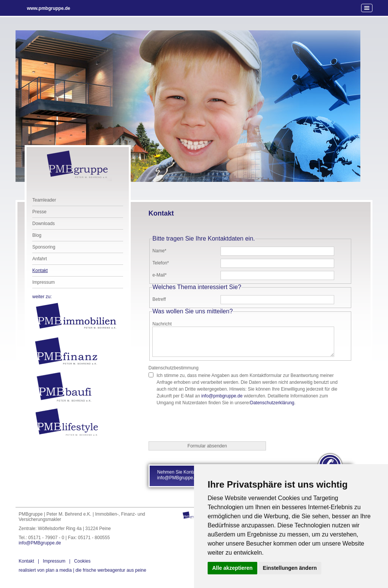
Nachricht (162, 324)
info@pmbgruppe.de (222, 396)
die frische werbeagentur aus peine (82, 570)
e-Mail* (159, 275)
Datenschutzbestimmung (174, 368)
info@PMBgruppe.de (40, 543)
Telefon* (160, 263)
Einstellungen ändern (290, 568)
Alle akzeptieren (232, 568)
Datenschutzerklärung (272, 403)
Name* (159, 251)
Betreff (159, 299)
